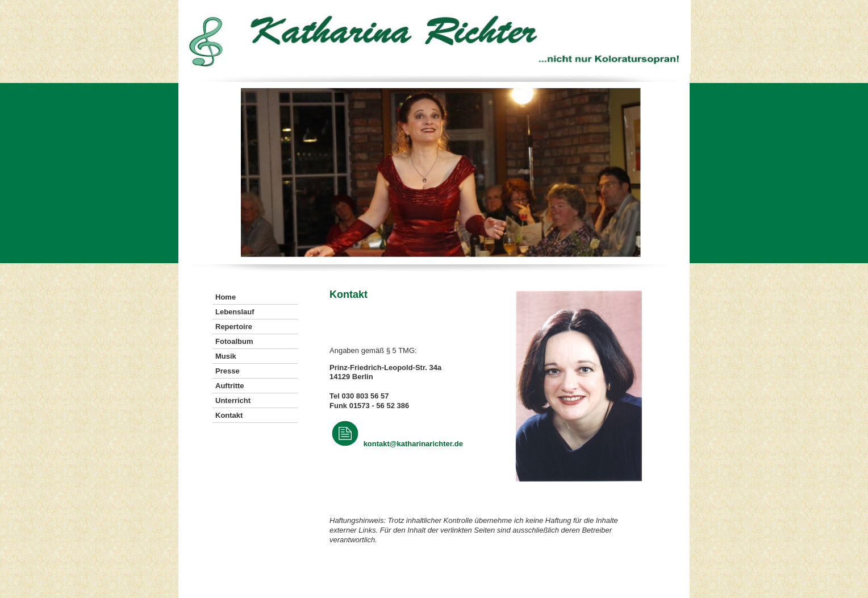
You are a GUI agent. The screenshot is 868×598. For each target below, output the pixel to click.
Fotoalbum (234, 341)
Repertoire (234, 327)
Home (226, 297)
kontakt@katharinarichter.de (413, 444)
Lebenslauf (235, 312)
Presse (228, 371)
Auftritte (230, 386)
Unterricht (233, 400)
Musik (226, 356)
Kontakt (229, 415)
